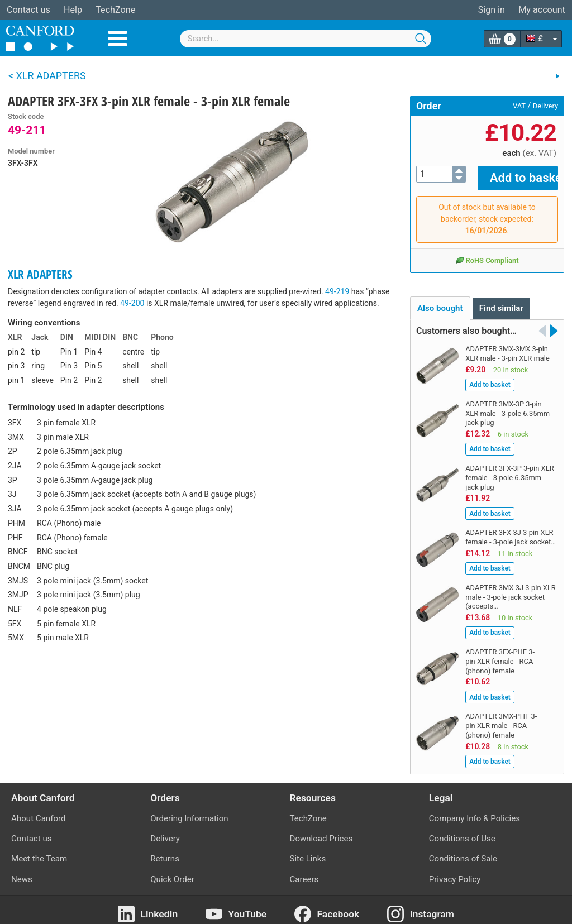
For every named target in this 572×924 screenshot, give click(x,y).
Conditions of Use (462, 831)
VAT (519, 106)
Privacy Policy (455, 872)
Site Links (308, 851)
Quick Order (172, 872)
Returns (165, 851)
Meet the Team (39, 851)
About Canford (38, 811)
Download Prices (321, 831)
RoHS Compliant (487, 252)
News (22, 872)
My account (542, 10)
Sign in (492, 10)
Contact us (28, 10)
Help (73, 10)
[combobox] (306, 39)
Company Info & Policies (475, 811)
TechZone (115, 10)
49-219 (337, 291)
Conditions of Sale (463, 851)
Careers (304, 872)
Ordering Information (189, 811)
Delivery (545, 106)
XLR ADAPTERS (40, 274)
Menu (118, 39)
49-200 (132, 303)
